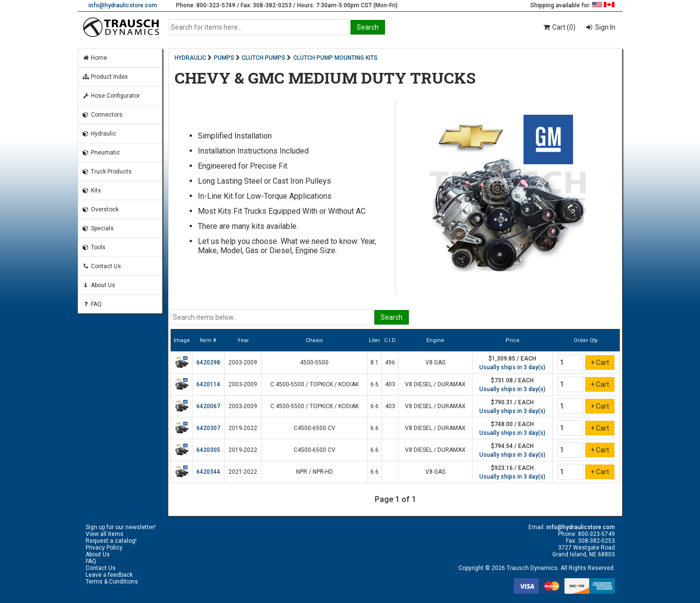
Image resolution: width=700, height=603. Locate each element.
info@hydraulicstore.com (123, 5)
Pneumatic (101, 153)
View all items (105, 534)
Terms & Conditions (112, 582)
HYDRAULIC (190, 58)
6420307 (208, 428)
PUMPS (224, 58)
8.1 (375, 362)
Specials (98, 228)
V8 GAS (435, 362)
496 (390, 362)
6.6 (375, 384)
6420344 (208, 472)
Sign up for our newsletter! (121, 527)
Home (95, 58)
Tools (94, 247)
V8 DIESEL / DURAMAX (435, 384)
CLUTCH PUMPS (263, 58)
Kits (92, 190)
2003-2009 (243, 362)
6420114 (208, 384)
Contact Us (102, 266)
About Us (99, 285)
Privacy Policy (104, 548)
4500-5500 (314, 362)
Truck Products (107, 172)
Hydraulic (99, 134)
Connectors (102, 115)
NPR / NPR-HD (315, 472)
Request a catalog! (111, 541)
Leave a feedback (109, 575)
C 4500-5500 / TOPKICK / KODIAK (315, 384)
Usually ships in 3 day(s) (512, 367)
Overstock (100, 209)
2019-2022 (243, 428)
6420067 (208, 406)
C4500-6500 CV (315, 428)
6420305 (208, 450)
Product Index (105, 77)
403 (390, 384)
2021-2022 (243, 472)
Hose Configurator (111, 96)
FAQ (92, 304)
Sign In (604, 27)
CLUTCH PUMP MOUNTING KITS (335, 58)
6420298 (208, 362)
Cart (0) (559, 27)
